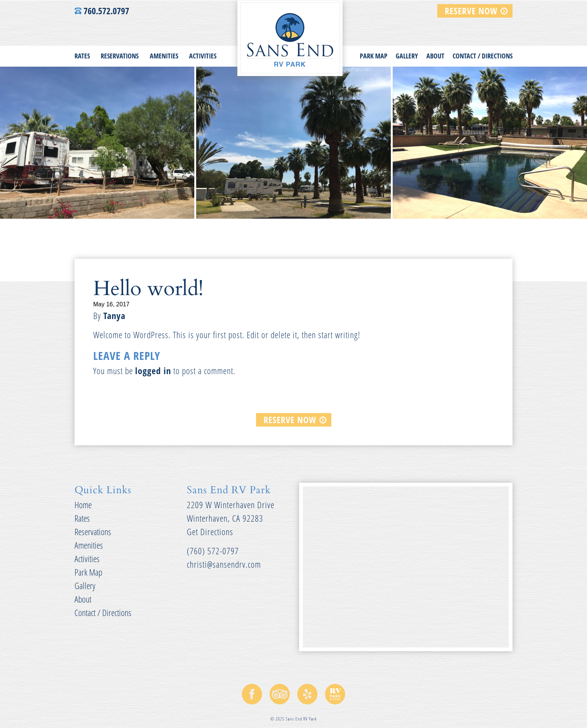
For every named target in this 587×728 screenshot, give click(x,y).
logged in (153, 371)
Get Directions (210, 532)
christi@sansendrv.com (224, 564)
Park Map (374, 56)
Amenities (164, 56)
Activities (203, 56)
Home (83, 505)
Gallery (407, 56)
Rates (82, 56)
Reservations (120, 56)
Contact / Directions (483, 56)
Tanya (114, 316)
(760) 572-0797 (213, 551)
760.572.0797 (102, 11)
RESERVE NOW (471, 11)
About (435, 56)
